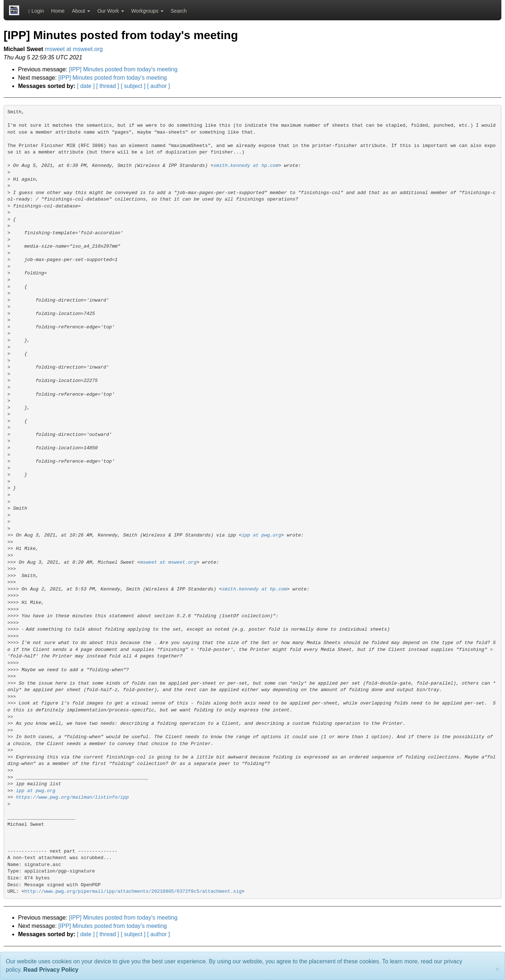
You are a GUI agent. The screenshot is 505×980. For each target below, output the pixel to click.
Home (58, 11)
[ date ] (86, 86)
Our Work (111, 11)
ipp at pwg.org (261, 535)
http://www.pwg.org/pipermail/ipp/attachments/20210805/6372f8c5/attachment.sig (133, 891)
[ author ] (159, 86)
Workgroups (147, 11)
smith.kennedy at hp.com (246, 166)
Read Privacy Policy (51, 970)
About (81, 11)
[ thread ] (108, 86)
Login (36, 11)
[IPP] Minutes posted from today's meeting (123, 69)
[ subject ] (133, 86)
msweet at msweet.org (74, 49)
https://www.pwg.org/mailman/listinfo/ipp (72, 797)
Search (179, 11)
